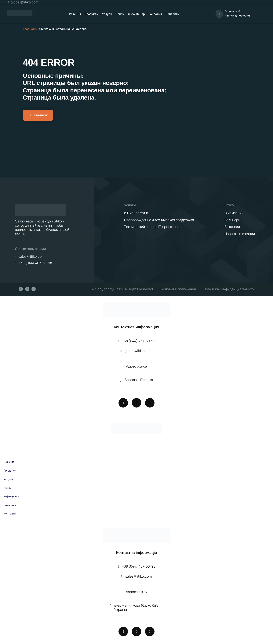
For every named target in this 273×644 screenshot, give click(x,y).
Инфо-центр (11, 497)
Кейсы (8, 488)
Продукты (10, 471)
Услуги (8, 479)
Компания (10, 505)
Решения (9, 462)
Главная (29, 29)
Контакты (10, 514)
